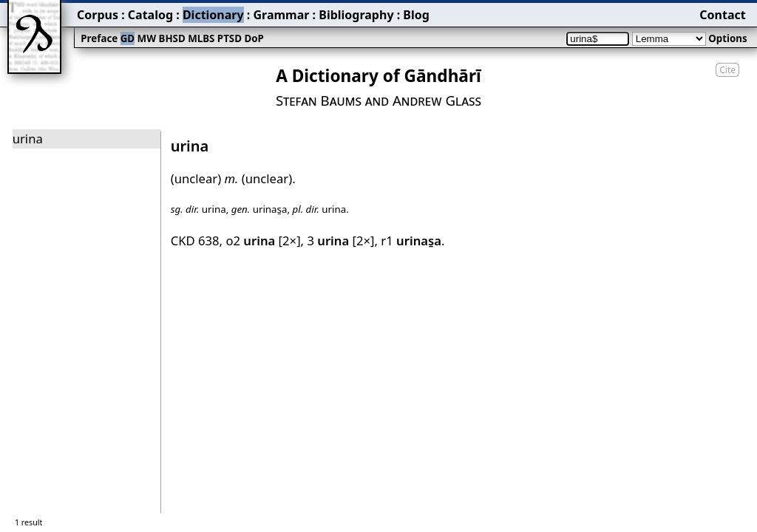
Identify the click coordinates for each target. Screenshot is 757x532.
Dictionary (213, 15)
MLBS (201, 38)
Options (727, 38)
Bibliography (356, 15)
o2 (250, 241)
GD (128, 38)
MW (147, 38)
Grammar (281, 15)
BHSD (172, 38)
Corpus (98, 15)
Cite (727, 70)
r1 (411, 241)
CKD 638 (195, 241)
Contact (722, 15)
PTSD (230, 38)
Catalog (150, 15)
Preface (99, 38)
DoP (254, 38)
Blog (416, 15)
